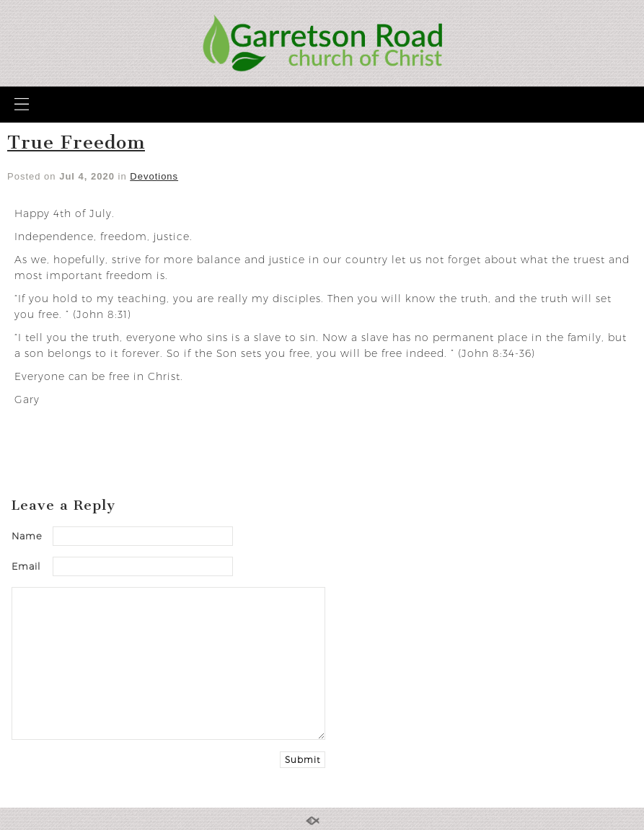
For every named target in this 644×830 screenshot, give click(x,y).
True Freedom (76, 142)
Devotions (154, 176)
